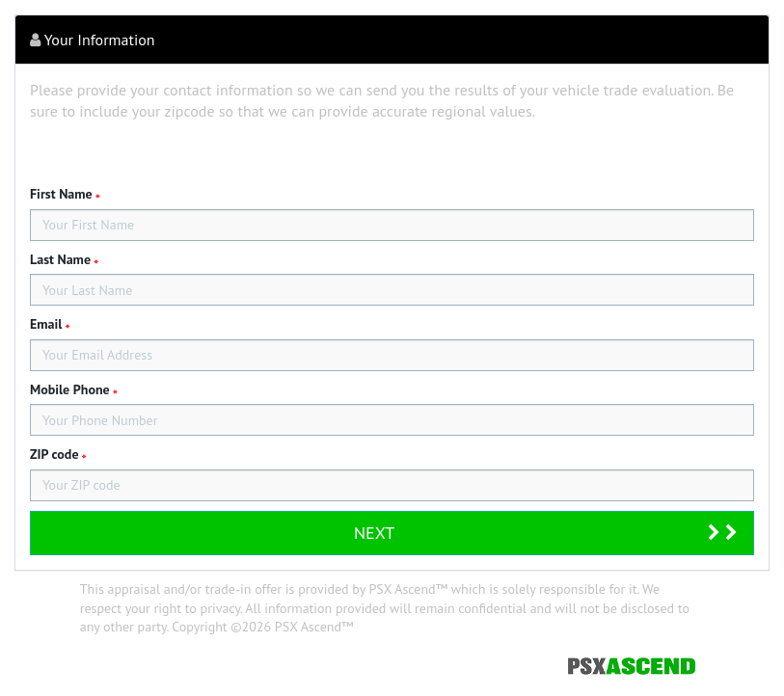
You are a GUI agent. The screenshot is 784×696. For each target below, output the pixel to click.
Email (46, 324)
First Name (61, 194)
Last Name (60, 259)
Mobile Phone (70, 389)
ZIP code (54, 454)
